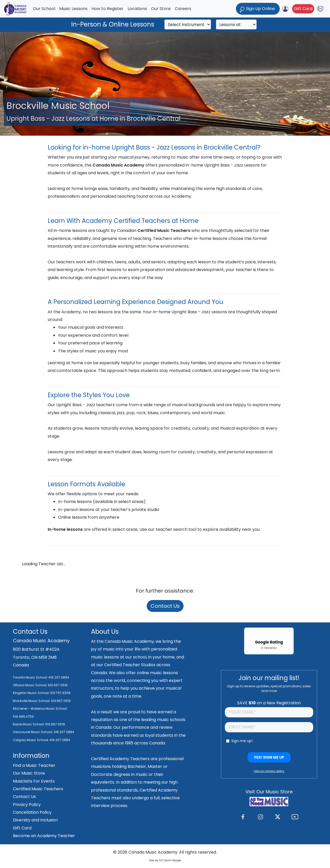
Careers (183, 9)
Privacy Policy (27, 805)
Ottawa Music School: (30, 685)
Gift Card (303, 9)
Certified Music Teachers (38, 789)
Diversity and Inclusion (35, 820)
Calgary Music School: (31, 740)
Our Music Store (29, 773)
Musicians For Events (34, 781)
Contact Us (165, 606)
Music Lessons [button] (73, 9)
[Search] (188, 24)
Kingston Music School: (31, 693)
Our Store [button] (161, 9)
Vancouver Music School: (33, 732)
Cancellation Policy (32, 812)
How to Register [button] (108, 9)
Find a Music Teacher (34, 765)
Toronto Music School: (30, 677)
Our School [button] (44, 9)
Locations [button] (137, 9)
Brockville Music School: (32, 701)
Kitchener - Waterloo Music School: (40, 709)
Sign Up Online (258, 9)
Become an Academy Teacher (44, 836)
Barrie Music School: (29, 724)
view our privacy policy (269, 771)
